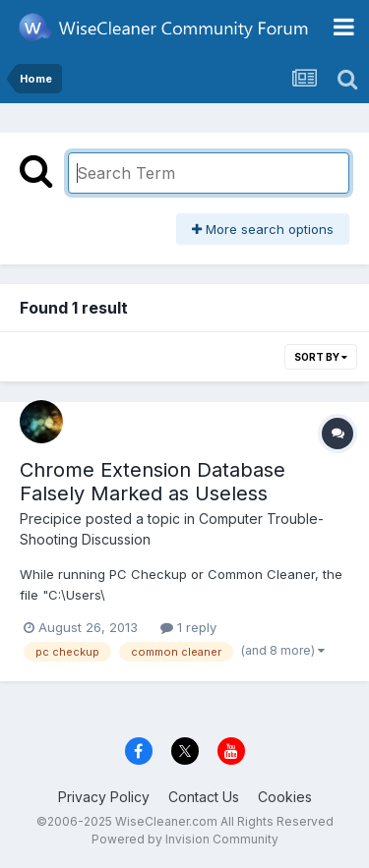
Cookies (285, 797)
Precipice (51, 519)
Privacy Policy (104, 797)
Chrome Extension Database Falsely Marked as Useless (153, 482)
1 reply (188, 627)
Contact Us (204, 797)
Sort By (321, 357)
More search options (263, 229)
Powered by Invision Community (185, 839)
